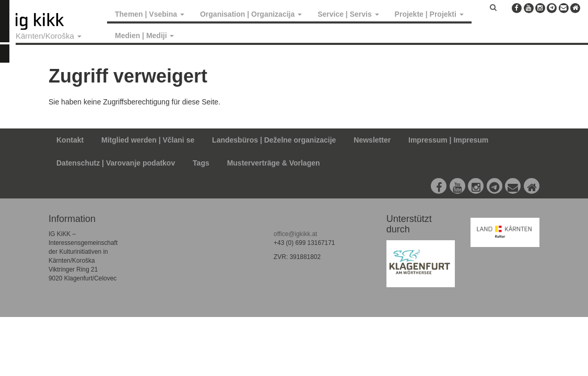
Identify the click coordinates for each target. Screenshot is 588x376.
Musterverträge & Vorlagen (274, 163)
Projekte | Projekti (429, 14)
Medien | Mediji (144, 36)
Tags (201, 163)
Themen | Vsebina (150, 14)
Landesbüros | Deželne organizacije (274, 140)
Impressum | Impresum (448, 140)
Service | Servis (348, 14)
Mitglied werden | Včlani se (148, 140)
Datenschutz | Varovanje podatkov (116, 163)
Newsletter (372, 140)
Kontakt (70, 140)
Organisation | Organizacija (251, 14)
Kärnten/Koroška (49, 36)
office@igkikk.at (295, 234)
